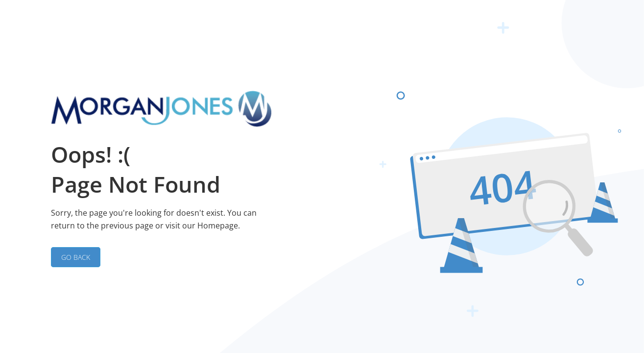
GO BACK (76, 257)
